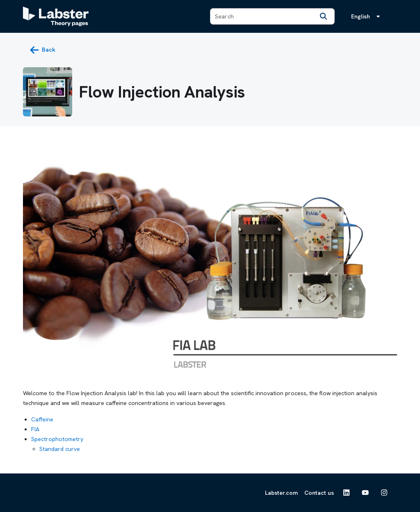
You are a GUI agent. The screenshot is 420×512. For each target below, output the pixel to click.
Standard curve (60, 449)
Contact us (319, 493)
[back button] (42, 50)
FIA (35, 429)
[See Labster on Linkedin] (347, 493)
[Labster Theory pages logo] (56, 16)
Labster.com (281, 493)
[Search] (324, 16)
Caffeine (42, 419)
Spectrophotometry (57, 439)
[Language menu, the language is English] (367, 16)
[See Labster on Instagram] (384, 493)
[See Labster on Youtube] (365, 493)
